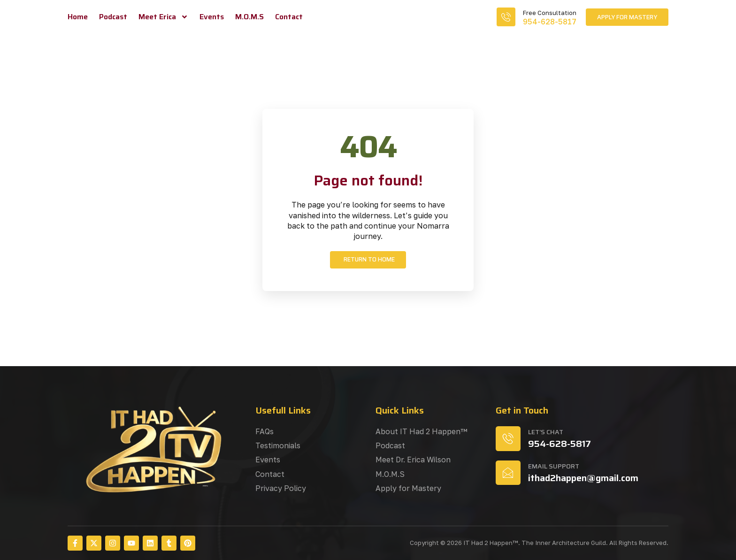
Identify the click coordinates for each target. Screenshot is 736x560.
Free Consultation (550, 13)
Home (78, 17)
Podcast (113, 17)
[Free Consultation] (506, 17)
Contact (289, 17)
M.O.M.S (249, 17)
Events (212, 17)
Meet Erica (163, 17)
